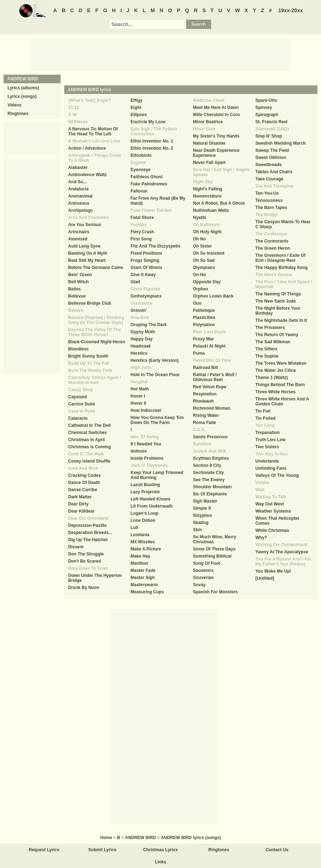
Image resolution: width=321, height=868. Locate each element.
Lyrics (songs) (22, 96)
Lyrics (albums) (23, 88)
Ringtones (18, 114)
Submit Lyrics (102, 850)
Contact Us (277, 850)
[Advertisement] (160, 54)
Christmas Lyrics (161, 850)
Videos (14, 105)
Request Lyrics (44, 850)
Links (160, 862)
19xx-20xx (291, 10)
